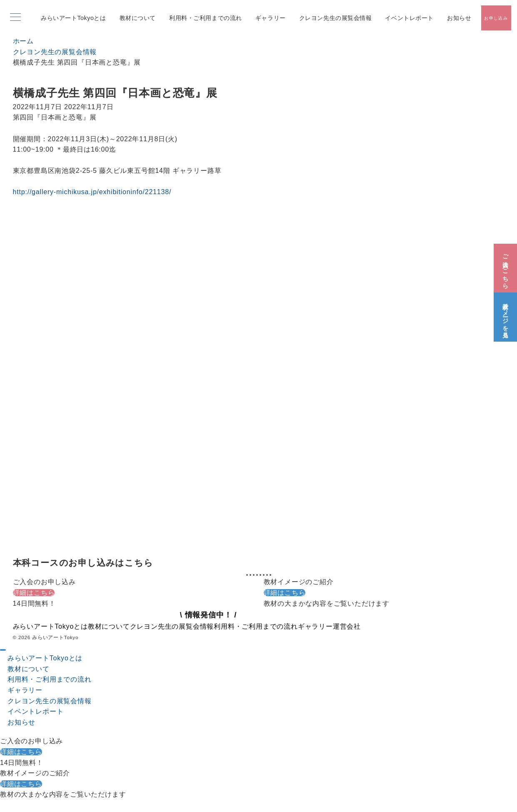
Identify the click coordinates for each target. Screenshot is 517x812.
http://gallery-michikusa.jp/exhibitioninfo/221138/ (92, 192)
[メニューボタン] (15, 18)
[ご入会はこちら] (505, 266)
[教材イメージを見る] (505, 315)
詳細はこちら (34, 593)
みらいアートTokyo (55, 637)
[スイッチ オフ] (496, 18)
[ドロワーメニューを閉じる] (3, 650)
